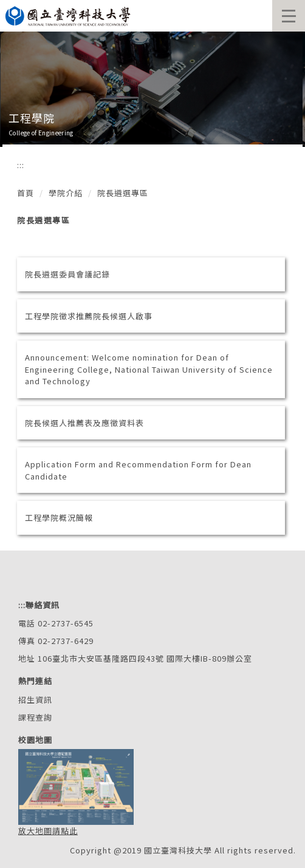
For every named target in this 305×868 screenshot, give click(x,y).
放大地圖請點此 (48, 831)
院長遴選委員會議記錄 (67, 274)
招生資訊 (35, 700)
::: (21, 165)
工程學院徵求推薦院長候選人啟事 (89, 316)
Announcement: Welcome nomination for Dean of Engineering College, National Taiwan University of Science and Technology (149, 369)
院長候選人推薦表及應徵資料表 (84, 423)
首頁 (26, 193)
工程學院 (32, 118)
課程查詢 (35, 717)
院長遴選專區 (123, 193)
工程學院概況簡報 (59, 517)
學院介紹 (66, 193)
